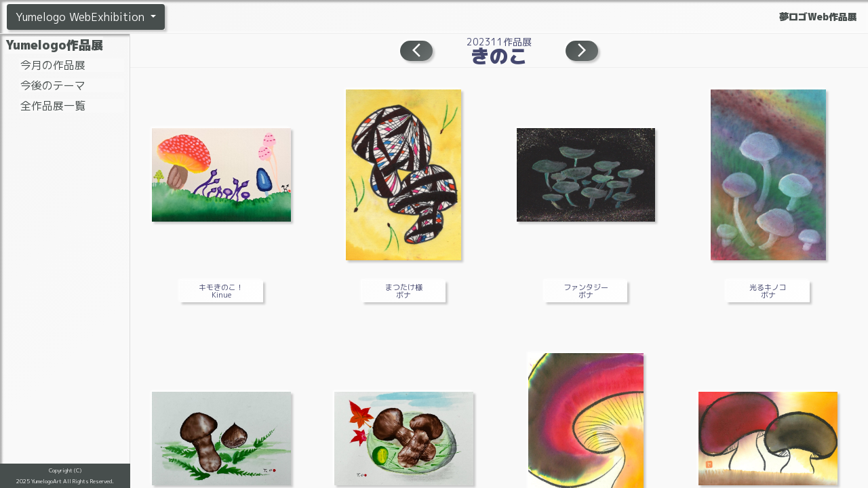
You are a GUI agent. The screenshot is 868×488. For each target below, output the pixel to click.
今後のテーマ (53, 85)
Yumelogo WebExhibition (82, 17)
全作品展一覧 (53, 106)
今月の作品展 (53, 65)
